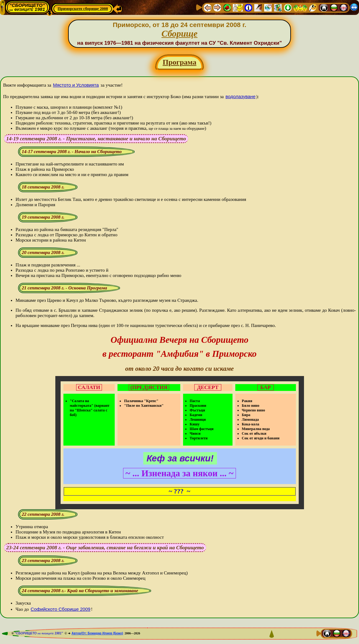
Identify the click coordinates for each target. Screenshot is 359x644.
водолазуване (241, 96)
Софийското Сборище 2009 (61, 609)
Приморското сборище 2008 (83, 9)
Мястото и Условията (76, 85)
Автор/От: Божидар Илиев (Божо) (97, 633)
